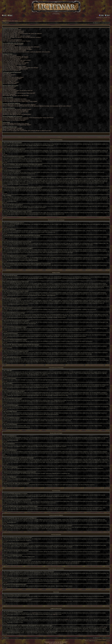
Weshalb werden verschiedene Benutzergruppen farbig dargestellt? (19, 93)
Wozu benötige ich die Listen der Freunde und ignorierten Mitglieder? (19, 105)
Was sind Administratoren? (9, 87)
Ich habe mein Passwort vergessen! (11, 35)
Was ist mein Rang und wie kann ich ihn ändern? (15, 51)
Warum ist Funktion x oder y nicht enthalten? (13, 129)
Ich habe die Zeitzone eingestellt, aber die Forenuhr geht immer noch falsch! (21, 47)
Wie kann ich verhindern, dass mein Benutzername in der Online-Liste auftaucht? (22, 34)
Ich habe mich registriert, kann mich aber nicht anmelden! (17, 36)
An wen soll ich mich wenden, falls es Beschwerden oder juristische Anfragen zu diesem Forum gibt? (27, 131)
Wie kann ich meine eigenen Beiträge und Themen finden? (17, 114)
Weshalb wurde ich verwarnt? (10, 65)
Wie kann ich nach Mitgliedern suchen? (12, 113)
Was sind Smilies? (7, 76)
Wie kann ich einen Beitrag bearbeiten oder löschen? (15, 56)
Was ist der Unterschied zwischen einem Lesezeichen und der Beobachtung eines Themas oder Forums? (28, 118)
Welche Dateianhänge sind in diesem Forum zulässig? (16, 124)
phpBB (51, 643)
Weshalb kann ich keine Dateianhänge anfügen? (14, 64)
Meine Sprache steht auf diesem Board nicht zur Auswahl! (17, 48)
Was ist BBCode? (7, 74)
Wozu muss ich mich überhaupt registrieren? (13, 31)
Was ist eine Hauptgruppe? (9, 94)
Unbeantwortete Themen (7, 21)
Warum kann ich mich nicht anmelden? (12, 30)
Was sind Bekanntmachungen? (10, 80)
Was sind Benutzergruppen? (10, 89)
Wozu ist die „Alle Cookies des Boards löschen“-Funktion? (17, 41)
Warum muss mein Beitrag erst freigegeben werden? (15, 69)
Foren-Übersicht (6, 23)
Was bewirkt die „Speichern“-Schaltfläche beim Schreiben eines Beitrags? (20, 68)
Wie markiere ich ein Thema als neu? (12, 70)
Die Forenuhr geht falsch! (9, 46)
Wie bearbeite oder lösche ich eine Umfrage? (14, 61)
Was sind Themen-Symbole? (10, 83)
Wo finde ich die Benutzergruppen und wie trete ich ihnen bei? (18, 91)
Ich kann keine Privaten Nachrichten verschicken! (15, 99)
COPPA (76, 179)
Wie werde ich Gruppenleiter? (10, 92)
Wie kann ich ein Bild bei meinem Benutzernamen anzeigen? (17, 49)
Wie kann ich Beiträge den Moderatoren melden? (15, 66)
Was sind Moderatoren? (8, 88)
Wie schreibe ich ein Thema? (10, 55)
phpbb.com (68, 619)
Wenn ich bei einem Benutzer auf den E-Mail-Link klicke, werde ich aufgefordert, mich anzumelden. (27, 52)
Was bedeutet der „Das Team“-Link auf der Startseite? (16, 96)
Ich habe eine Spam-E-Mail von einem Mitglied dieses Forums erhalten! (20, 101)
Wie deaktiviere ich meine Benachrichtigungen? (14, 120)
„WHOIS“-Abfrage (103, 627)
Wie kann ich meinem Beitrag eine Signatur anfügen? (16, 58)
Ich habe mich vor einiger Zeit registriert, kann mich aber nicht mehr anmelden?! (22, 37)
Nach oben (5, 147)
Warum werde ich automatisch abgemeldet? (13, 32)
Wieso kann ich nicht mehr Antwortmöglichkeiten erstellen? (17, 60)
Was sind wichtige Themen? (9, 81)
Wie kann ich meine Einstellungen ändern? (13, 44)
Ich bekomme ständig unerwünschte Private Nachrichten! (16, 100)
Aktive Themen (15, 21)
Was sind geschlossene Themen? (11, 82)
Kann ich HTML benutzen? (9, 75)
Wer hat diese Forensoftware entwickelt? (13, 128)
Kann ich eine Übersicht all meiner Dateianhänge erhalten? (17, 125)
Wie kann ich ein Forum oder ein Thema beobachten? (16, 119)
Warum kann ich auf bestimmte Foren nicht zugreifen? (16, 63)
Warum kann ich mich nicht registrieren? (12, 40)
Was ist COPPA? (7, 39)
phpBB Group (35, 613)
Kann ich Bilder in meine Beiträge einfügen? (13, 77)
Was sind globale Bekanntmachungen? (12, 79)
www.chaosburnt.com (55, 642)
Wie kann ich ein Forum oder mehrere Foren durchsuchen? (17, 109)
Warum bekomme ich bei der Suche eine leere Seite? (16, 112)
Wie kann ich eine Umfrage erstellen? (12, 59)
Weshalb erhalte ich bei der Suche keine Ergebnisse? (16, 111)
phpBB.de (55, 614)
